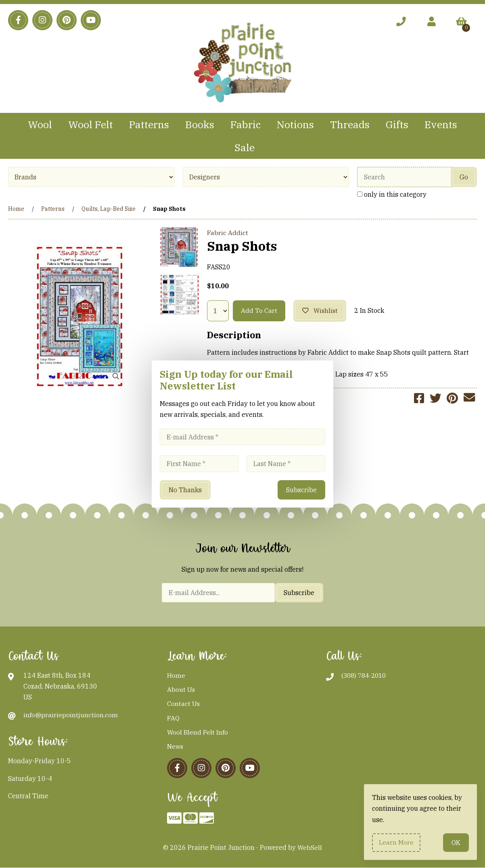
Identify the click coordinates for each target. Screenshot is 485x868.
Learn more (397, 842)
